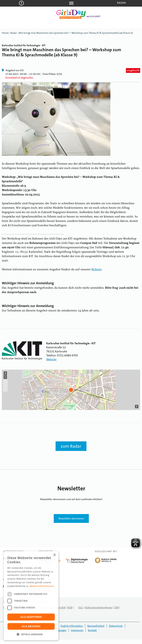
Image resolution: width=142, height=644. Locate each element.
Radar (122, 3)
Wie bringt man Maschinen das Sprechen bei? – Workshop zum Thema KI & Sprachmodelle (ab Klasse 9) (76, 33)
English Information (72, 626)
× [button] (54, 555)
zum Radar (71, 446)
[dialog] (31, 596)
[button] (31, 634)
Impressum (77, 630)
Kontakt (92, 630)
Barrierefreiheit (96, 626)
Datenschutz (116, 626)
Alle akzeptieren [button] (31, 617)
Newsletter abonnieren (71, 518)
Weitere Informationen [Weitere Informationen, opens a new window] (42, 586)
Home (5, 33)
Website (96, 270)
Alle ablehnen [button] (31, 626)
